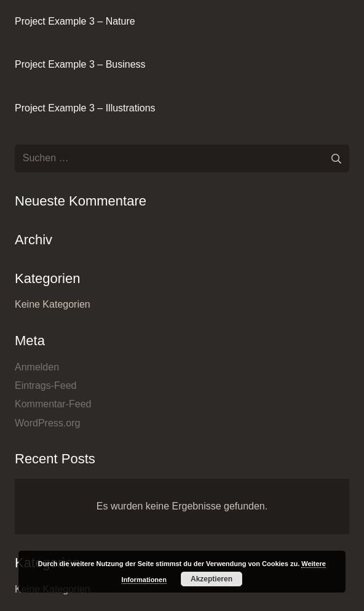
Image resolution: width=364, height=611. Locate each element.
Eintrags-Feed (46, 385)
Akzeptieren (212, 579)
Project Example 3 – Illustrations (85, 108)
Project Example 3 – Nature (75, 21)
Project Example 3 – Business (80, 64)
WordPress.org (47, 423)
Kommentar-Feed (53, 404)
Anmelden (37, 367)
